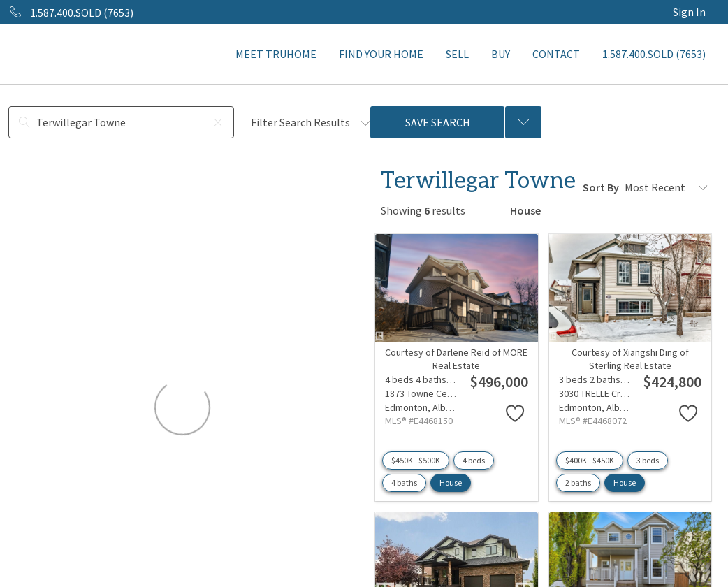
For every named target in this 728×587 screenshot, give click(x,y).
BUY (501, 54)
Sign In (689, 12)
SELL (457, 54)
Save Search (438, 122)
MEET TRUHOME (276, 54)
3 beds (648, 460)
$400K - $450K (590, 460)
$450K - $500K (416, 460)
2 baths (578, 483)
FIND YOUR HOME (381, 54)
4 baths (404, 483)
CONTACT (556, 54)
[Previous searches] (523, 122)
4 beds (474, 460)
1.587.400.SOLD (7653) (654, 54)
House (451, 483)
